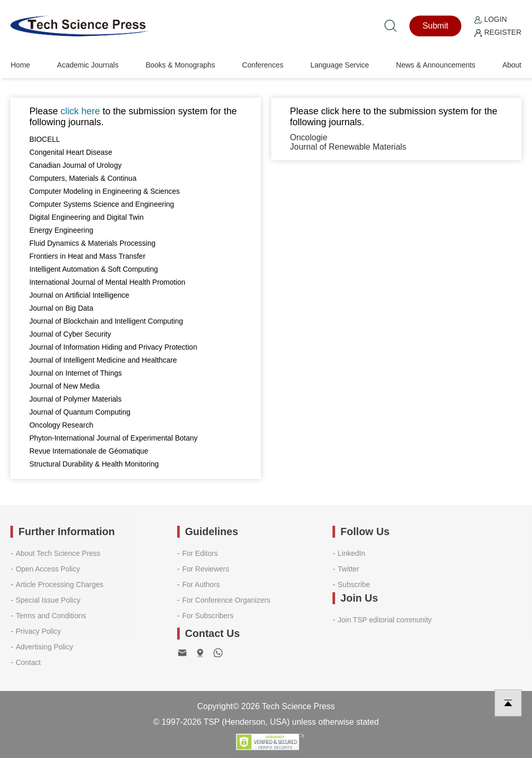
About (512, 65)
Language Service (340, 65)
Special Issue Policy (48, 600)
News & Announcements (436, 65)
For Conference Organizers (227, 600)
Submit (435, 26)
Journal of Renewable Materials (348, 147)
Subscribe (354, 584)
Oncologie (309, 137)
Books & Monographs (180, 65)
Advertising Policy (44, 647)
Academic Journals (88, 65)
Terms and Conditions (51, 616)
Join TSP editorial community (385, 620)
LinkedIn (351, 553)
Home (20, 65)
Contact (28, 662)
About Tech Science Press (58, 553)
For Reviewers (206, 569)
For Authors (201, 584)
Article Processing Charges (59, 584)
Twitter (348, 569)
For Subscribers (208, 616)
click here (81, 111)
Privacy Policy (38, 631)
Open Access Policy (48, 569)
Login (490, 19)
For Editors (200, 553)
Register (498, 32)
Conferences (263, 65)
